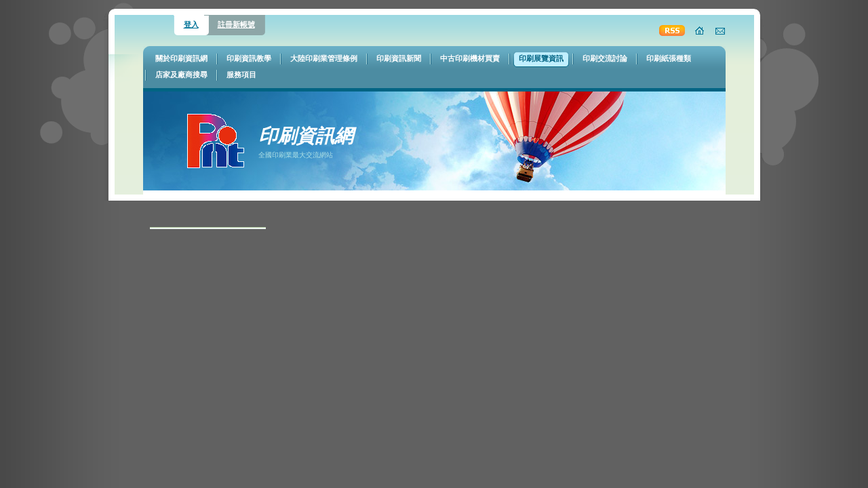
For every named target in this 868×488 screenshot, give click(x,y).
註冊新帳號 (236, 24)
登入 (191, 24)
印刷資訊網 (306, 136)
